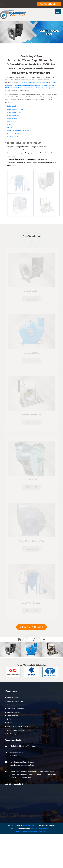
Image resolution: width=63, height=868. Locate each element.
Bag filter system (48, 88)
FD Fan (10, 128)
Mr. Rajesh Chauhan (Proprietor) (24, 746)
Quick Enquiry (49, 4)
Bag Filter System (14, 137)
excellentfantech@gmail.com (22, 765)
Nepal (18, 832)
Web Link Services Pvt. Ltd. (42, 829)
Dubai (34, 832)
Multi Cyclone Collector (14, 88)
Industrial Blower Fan (15, 109)
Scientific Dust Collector (16, 134)
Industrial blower (24, 82)
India (40, 832)
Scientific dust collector (32, 88)
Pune (45, 832)
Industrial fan (36, 82)
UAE (23, 832)
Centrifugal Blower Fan (15, 709)
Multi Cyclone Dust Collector (18, 131)
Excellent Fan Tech (31, 826)
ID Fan (10, 125)
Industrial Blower (14, 106)
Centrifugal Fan (13, 115)
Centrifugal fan (14, 85)
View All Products (31, 627)
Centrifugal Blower (14, 112)
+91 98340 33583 (17, 756)
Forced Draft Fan (40, 85)
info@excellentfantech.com (22, 762)
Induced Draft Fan (26, 85)
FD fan (53, 85)
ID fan (48, 85)
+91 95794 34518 (16, 753)
